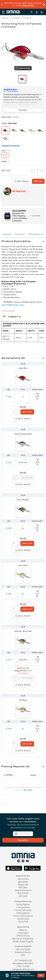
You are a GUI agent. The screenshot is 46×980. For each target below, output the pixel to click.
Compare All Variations (11, 144)
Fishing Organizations (23, 914)
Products (5, 16)
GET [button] (41, 975)
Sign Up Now (23, 838)
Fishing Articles (23, 905)
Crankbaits (27, 16)
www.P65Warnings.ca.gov (13, 303)
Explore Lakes (23, 917)
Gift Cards (23, 894)
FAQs (23, 953)
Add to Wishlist (21, 179)
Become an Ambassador (23, 937)
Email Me (23, 460)
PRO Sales (23, 885)
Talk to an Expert (23, 947)
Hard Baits (16, 16)
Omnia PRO (23, 920)
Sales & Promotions (23, 888)
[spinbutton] (16, 410)
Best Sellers (23, 880)
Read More (23, 108)
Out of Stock (27, 475)
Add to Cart (38, 179)
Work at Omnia (23, 934)
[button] (23, 239)
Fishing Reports (23, 902)
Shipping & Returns (23, 950)
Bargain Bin (23, 883)
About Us (23, 928)
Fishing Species (23, 911)
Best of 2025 (23, 891)
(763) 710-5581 (23, 964)
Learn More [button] (36, 214)
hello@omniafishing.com (23, 967)
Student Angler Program (23, 939)
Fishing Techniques (23, 908)
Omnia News (23, 931)
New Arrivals (23, 877)
